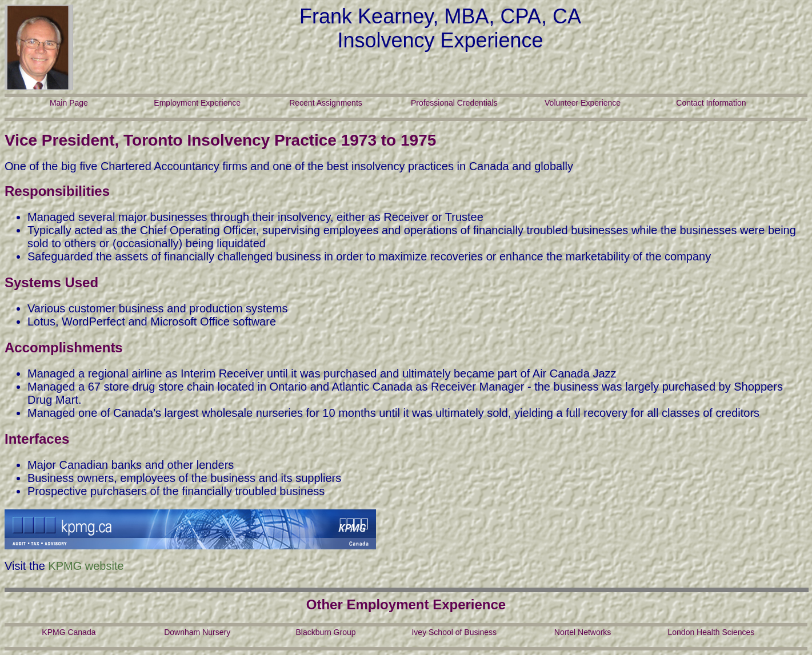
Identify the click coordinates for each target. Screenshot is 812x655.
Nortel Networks (583, 632)
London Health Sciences (711, 632)
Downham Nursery (197, 632)
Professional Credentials (454, 103)
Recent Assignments (326, 103)
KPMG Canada (69, 632)
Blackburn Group (325, 632)
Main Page (69, 103)
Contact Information (711, 103)
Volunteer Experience (583, 103)
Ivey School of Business (454, 632)
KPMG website (86, 566)
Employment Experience (197, 103)
